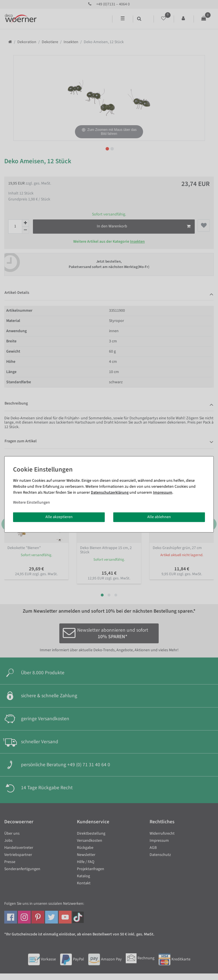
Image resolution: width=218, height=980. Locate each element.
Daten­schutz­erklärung (110, 493)
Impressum (163, 493)
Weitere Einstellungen (32, 502)
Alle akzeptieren (59, 517)
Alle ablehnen (159, 517)
